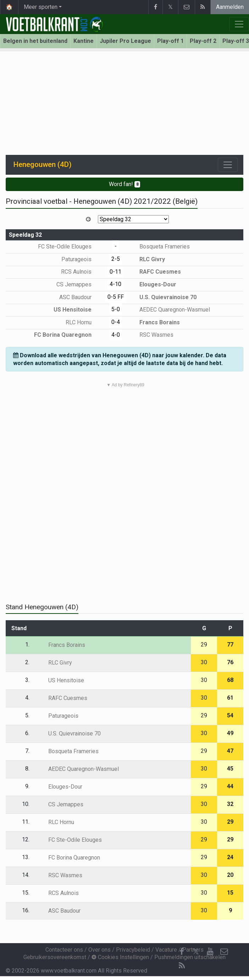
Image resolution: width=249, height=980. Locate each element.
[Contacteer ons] (224, 952)
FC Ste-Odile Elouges (70, 247)
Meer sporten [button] (41, 7)
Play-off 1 (170, 41)
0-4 (116, 322)
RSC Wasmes (151, 335)
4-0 (116, 335)
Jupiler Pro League (125, 41)
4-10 (115, 284)
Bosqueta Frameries (159, 247)
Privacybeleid (133, 950)
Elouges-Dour (153, 284)
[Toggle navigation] (228, 165)
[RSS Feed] (182, 966)
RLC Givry (147, 259)
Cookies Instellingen (120, 957)
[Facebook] (182, 952)
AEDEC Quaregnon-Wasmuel (170, 310)
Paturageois (82, 259)
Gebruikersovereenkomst (55, 957)
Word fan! (125, 184)
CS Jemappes (79, 284)
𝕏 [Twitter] (196, 951)
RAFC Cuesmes (155, 272)
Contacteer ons (64, 950)
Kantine (84, 41)
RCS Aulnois (81, 272)
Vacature (166, 950)
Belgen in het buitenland (35, 41)
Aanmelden (230, 7)
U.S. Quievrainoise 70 (163, 297)
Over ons (99, 950)
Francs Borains (154, 322)
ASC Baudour (81, 297)
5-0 (116, 309)
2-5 (116, 259)
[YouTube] (210, 952)
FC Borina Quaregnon (68, 335)
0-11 (115, 272)
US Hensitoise (78, 310)
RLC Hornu (84, 322)
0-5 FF (116, 297)
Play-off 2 (203, 41)
